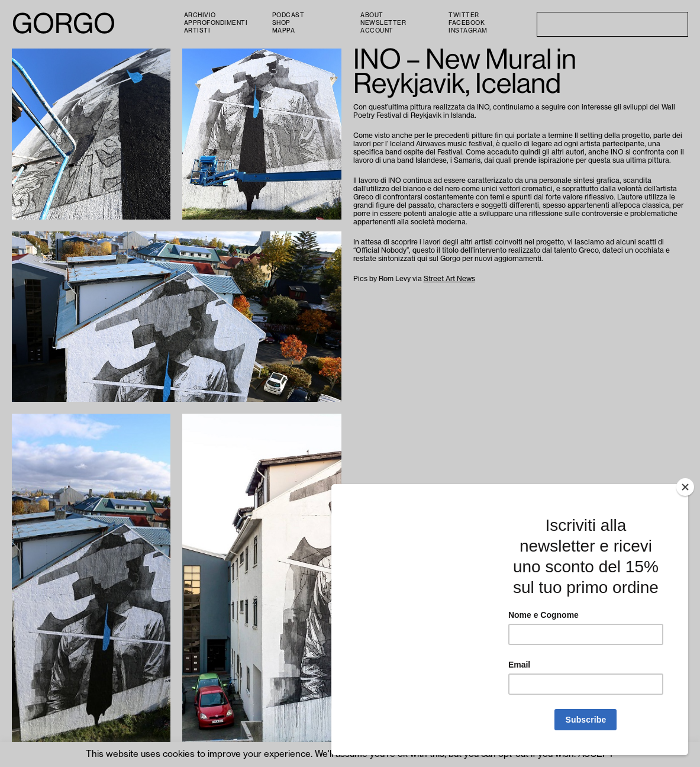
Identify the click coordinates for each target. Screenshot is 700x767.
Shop (281, 23)
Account (377, 31)
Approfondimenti (216, 23)
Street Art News (449, 279)
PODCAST (288, 15)
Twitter (464, 15)
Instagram (468, 31)
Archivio (200, 15)
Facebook (467, 23)
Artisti (197, 31)
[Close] (685, 487)
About (372, 15)
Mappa (284, 31)
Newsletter (383, 23)
